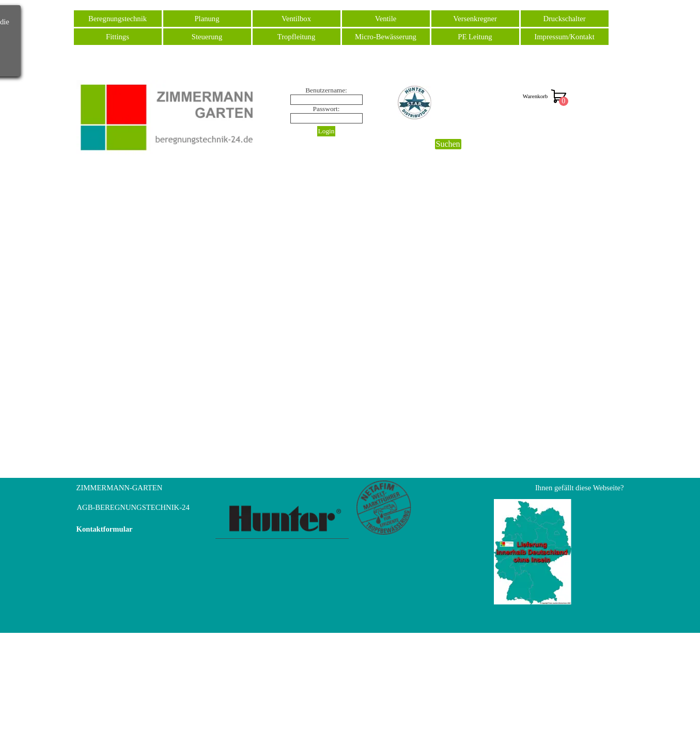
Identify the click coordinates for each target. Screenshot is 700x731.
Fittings (118, 37)
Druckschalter (564, 19)
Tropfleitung (297, 37)
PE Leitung (475, 37)
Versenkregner (475, 19)
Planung (207, 19)
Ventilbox (296, 19)
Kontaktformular (105, 529)
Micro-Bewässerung (386, 37)
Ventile (386, 19)
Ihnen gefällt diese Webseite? (580, 488)
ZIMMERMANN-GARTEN (120, 488)
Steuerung (207, 37)
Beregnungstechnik (118, 19)
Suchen (448, 144)
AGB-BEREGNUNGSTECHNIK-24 (133, 507)
